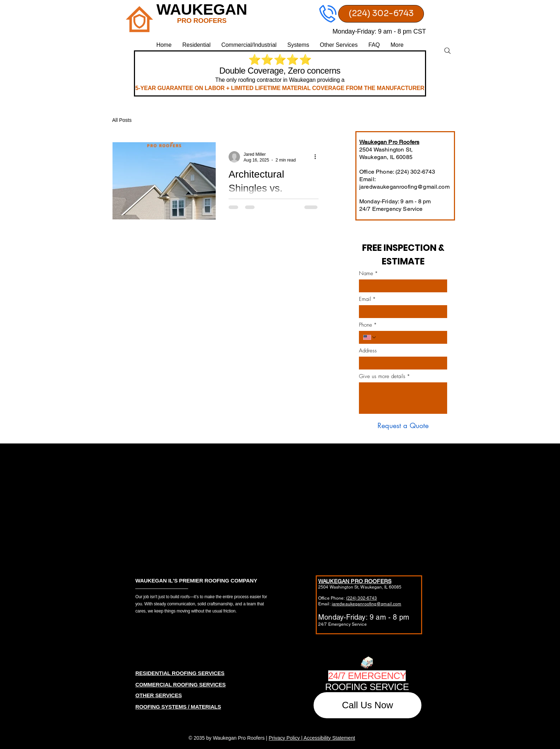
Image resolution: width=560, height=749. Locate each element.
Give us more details (384, 376)
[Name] (401, 286)
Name (368, 273)
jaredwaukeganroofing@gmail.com (404, 187)
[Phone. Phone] (410, 337)
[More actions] (317, 157)
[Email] (401, 312)
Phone (368, 325)
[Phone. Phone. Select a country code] (370, 337)
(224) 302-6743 (362, 598)
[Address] (401, 363)
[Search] (447, 51)
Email (367, 299)
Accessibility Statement (329, 738)
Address (368, 351)
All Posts (122, 120)
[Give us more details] (403, 398)
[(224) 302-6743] (381, 14)
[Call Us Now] (367, 705)
